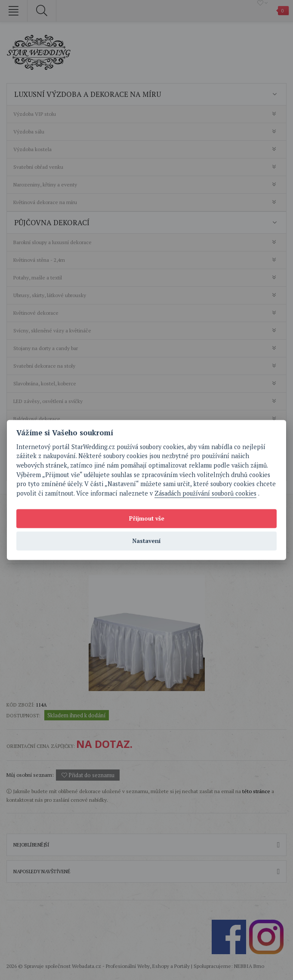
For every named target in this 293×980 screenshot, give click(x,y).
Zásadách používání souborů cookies (205, 493)
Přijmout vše (147, 518)
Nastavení (146, 541)
